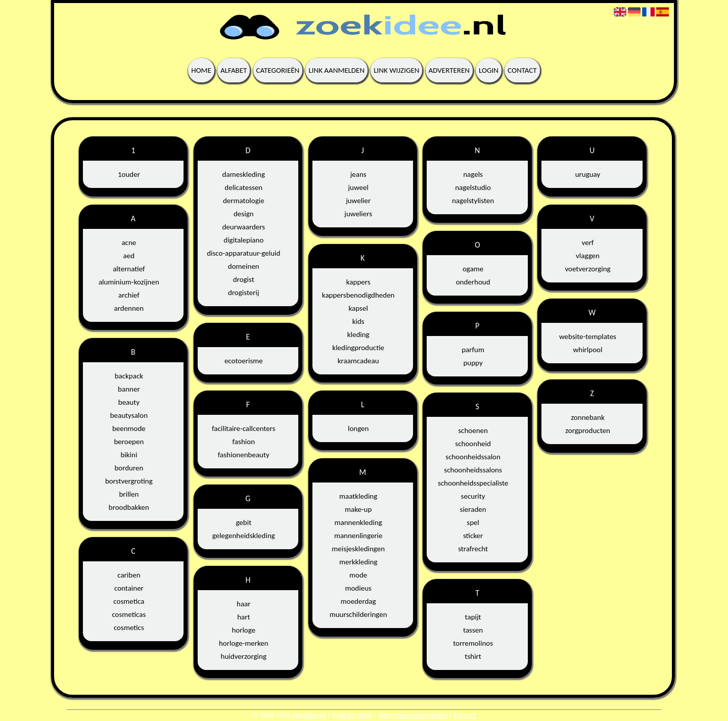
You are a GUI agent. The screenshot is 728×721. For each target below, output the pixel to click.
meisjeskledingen (358, 549)
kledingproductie (358, 348)
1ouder (129, 174)
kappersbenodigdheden (358, 295)
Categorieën (278, 70)
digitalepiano (243, 240)
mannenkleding (358, 522)
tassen (473, 630)
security (473, 496)
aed (129, 256)
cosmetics (129, 628)
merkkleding (358, 562)
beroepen (129, 442)
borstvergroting (129, 481)
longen (358, 428)
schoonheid (473, 444)
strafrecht (473, 549)
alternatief (129, 269)
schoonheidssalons (473, 470)
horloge (243, 630)
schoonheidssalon (473, 457)
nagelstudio (473, 187)
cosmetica (129, 601)
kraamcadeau (358, 361)
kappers (358, 282)
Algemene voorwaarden (413, 715)
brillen (129, 494)
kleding (358, 334)
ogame (473, 269)
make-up (358, 509)
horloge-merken (244, 643)
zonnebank (588, 417)
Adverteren (449, 70)
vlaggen (588, 256)
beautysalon (129, 415)
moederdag (358, 601)
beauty (129, 402)
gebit (243, 522)
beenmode (129, 428)
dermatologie (244, 201)
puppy (473, 363)
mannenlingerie (358, 536)
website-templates (588, 337)
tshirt (473, 656)
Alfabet (234, 70)
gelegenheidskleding (244, 536)
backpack (129, 376)
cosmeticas (129, 614)
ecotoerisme (244, 361)
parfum (473, 350)
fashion (244, 442)
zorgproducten (588, 430)
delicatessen (243, 187)
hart (243, 617)
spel (473, 522)
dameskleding (244, 174)
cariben (129, 575)
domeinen (244, 266)
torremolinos (473, 643)
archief (129, 295)
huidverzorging (244, 656)
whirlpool (588, 350)
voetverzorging (587, 269)
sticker (473, 536)
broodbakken (129, 507)
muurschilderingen (358, 614)
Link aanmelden (336, 70)
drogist (244, 279)
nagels (473, 174)
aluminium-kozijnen (129, 282)
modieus (358, 588)
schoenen (473, 430)
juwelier (358, 201)
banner (129, 389)
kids (358, 321)
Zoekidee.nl (309, 715)
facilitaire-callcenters (244, 428)
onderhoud (473, 282)
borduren (129, 468)
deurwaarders (243, 227)
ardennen (129, 308)
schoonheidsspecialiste (473, 483)
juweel (358, 187)
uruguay (588, 174)
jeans (358, 174)
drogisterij (244, 293)
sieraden (473, 509)
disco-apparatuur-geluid (243, 253)
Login (489, 70)
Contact (522, 70)
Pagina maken (352, 715)
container (129, 588)
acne (129, 243)
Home (201, 70)
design (244, 214)
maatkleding (358, 496)
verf (588, 243)
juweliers (358, 214)
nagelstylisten (473, 201)
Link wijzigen (396, 70)
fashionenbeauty (244, 455)
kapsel (358, 308)
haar (243, 604)
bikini (129, 455)
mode (358, 575)
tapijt (473, 617)
